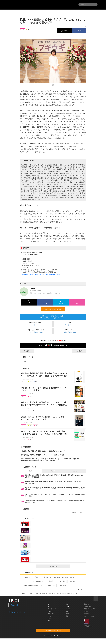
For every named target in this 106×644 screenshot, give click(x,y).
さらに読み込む (58, 567)
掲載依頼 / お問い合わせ (90, 609)
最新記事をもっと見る (78, 513)
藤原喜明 (72, 581)
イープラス (23, 594)
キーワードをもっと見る (78, 589)
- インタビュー (69, 609)
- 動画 (67, 604)
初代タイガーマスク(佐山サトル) (33, 581)
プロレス (36, 577)
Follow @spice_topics (36, 325)
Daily (31, 471)
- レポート (68, 611)
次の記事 (81, 351)
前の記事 (25, 351)
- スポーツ (50, 618)
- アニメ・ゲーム (51, 614)
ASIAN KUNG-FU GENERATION (33, 585)
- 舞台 (48, 607)
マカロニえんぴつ (64, 585)
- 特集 (67, 616)
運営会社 (86, 604)
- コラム (67, 614)
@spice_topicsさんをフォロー (17, 612)
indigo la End (51, 585)
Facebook (15, 605)
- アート (49, 616)
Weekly (53, 471)
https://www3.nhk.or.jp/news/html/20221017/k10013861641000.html (41, 274)
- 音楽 (48, 604)
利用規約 (86, 614)
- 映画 (48, 621)
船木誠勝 (49, 581)
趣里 (24, 362)
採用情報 (86, 611)
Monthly (75, 471)
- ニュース (68, 607)
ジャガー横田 (61, 581)
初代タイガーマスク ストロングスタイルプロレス (58, 577)
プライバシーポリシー (90, 616)
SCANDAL (26, 577)
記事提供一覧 (87, 607)
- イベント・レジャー (52, 609)
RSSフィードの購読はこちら (54, 309)
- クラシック (50, 611)
